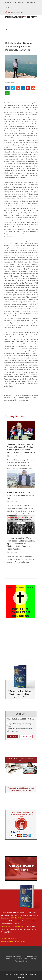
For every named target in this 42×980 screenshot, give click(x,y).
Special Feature (18, 956)
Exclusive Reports (31, 956)
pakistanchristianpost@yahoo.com (13, 941)
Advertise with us (21, 961)
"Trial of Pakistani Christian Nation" (24, 918)
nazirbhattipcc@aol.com (9, 938)
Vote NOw (13, 737)
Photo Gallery (23, 959)
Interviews (8, 956)
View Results (26, 737)
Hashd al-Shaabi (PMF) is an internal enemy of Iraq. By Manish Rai (21, 495)
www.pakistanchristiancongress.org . (14, 926)
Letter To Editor (12, 959)
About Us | (32, 959)
